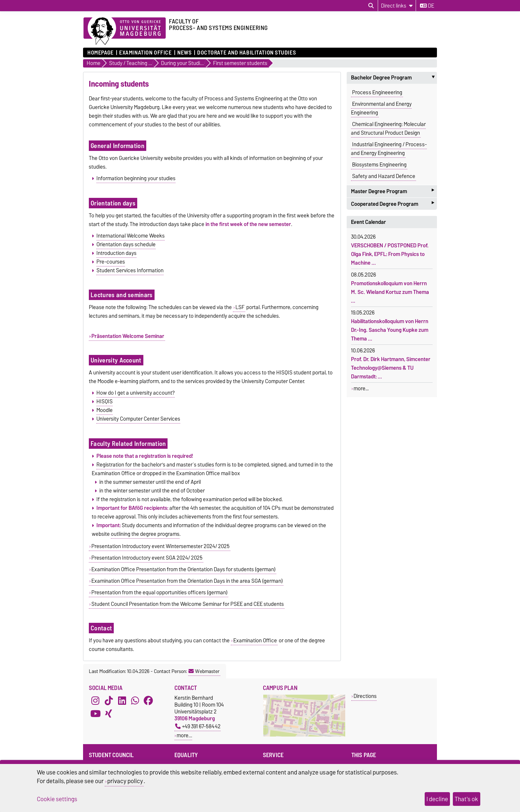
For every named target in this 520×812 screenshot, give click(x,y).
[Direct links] (397, 6)
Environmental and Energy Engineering (381, 108)
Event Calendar (369, 222)
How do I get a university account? (136, 393)
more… (184, 735)
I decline (437, 799)
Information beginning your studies (136, 178)
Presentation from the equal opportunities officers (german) (159, 592)
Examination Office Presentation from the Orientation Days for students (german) (183, 569)
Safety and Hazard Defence (384, 176)
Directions (365, 696)
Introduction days (116, 253)
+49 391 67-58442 (198, 726)
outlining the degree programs (145, 534)
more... (361, 388)
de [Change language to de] (427, 6)
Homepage (100, 53)
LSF (240, 307)
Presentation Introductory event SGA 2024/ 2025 (147, 558)
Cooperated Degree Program (393, 204)
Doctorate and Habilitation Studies (246, 53)
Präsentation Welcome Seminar (128, 336)
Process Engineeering (377, 92)
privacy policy (125, 781)
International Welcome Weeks (131, 236)
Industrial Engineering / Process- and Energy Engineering (389, 149)
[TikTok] (109, 701)
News (184, 53)
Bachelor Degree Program (394, 78)
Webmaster (204, 671)
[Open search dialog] (371, 6)
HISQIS (105, 401)
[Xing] (109, 714)
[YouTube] (95, 714)
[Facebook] (148, 701)
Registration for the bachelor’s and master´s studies (155, 465)
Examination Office (145, 53)
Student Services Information (130, 270)
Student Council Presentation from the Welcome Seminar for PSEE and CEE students (188, 604)
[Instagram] (95, 701)
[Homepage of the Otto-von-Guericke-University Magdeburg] (125, 31)
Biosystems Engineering (379, 165)
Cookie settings (57, 799)
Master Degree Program (393, 191)
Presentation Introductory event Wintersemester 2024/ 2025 (161, 546)
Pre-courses (111, 262)
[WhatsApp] (135, 701)
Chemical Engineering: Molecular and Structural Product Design (388, 129)
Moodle (105, 410)
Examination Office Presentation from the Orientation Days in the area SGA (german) (187, 581)
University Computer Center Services (138, 419)
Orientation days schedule (126, 244)
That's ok (466, 799)
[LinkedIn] (122, 701)
